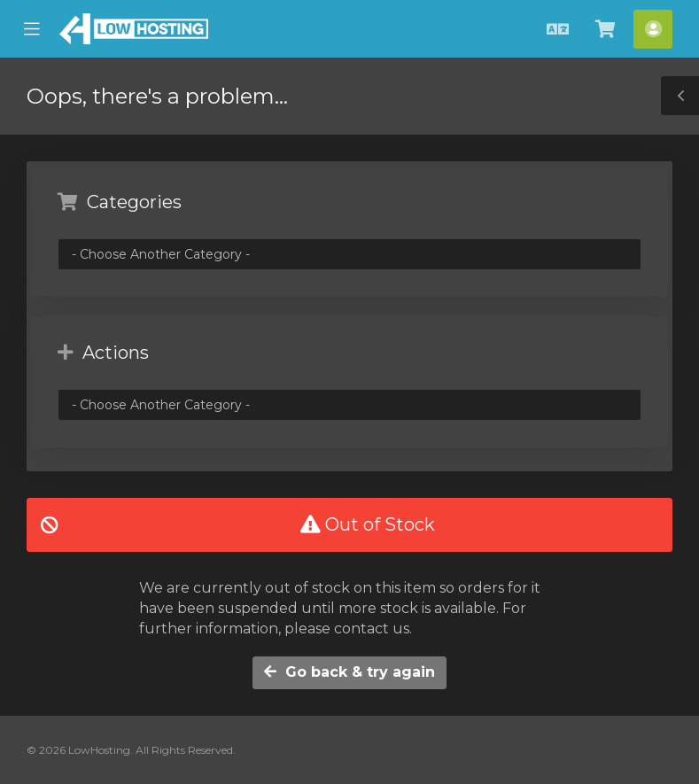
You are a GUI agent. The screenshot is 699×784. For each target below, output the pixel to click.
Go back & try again (349, 672)
